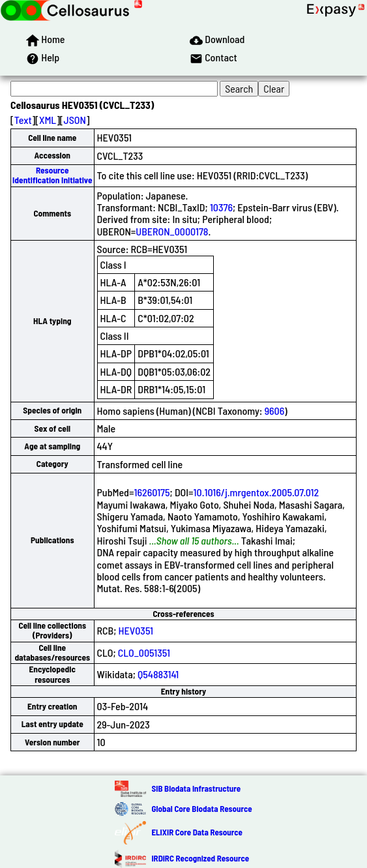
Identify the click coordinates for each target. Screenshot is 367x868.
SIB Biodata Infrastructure (196, 788)
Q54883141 (158, 674)
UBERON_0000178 (172, 231)
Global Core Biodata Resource (201, 809)
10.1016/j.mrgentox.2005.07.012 (257, 492)
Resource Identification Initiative (52, 175)
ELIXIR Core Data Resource (197, 832)
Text (23, 120)
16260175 (152, 492)
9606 (275, 411)
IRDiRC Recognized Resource (200, 858)
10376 (221, 207)
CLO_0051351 (144, 652)
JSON (75, 120)
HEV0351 (136, 630)
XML (48, 120)
